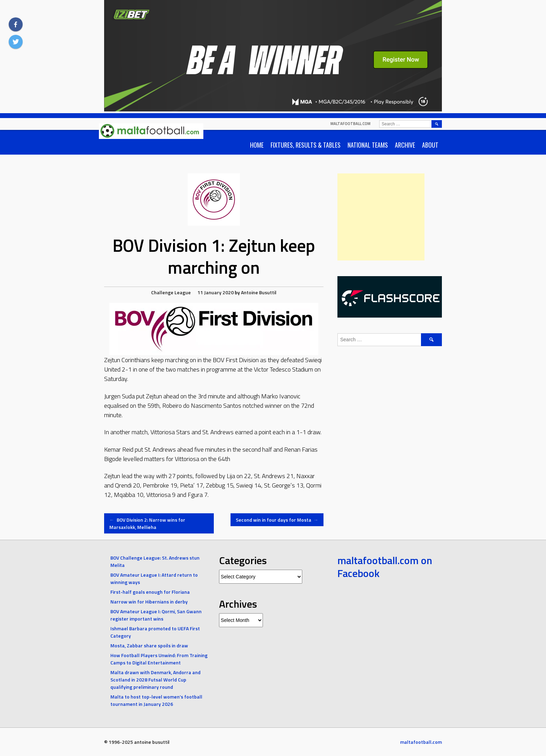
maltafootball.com (350, 124)
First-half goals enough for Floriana (150, 592)
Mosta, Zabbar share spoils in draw (149, 645)
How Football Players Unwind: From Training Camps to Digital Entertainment (159, 659)
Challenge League (171, 292)
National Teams (368, 145)
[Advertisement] (381, 217)
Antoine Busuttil (259, 292)
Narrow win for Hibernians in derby (149, 602)
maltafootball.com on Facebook (385, 567)
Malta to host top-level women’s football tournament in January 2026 (156, 700)
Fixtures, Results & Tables (306, 145)
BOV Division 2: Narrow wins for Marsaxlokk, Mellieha (147, 523)
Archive (405, 145)
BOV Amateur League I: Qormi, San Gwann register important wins (156, 615)
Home (257, 145)
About (430, 145)
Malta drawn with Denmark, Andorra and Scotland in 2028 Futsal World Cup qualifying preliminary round (155, 680)
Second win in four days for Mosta (277, 520)
